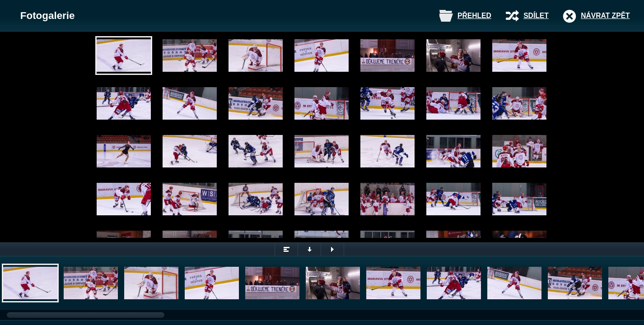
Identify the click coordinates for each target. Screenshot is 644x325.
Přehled (474, 16)
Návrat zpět (605, 16)
